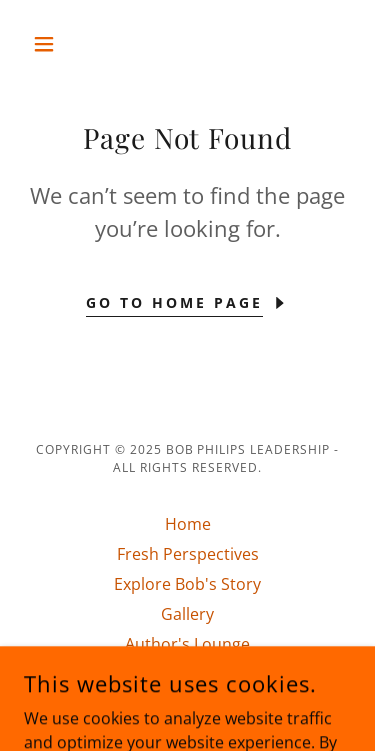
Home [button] (188, 524)
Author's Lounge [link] (187, 644)
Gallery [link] (187, 614)
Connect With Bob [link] (188, 674)
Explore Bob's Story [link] (187, 584)
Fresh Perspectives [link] (188, 554)
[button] (48, 44)
